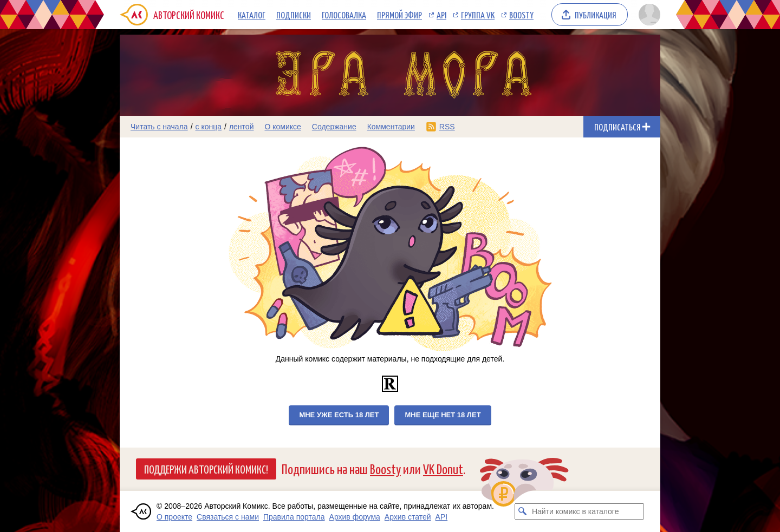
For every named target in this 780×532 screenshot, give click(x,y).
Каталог (252, 15)
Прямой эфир (399, 15)
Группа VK (478, 15)
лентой (242, 127)
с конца (209, 127)
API (441, 15)
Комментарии (391, 127)
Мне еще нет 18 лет (443, 415)
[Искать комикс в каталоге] (523, 511)
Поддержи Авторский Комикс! (206, 469)
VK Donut (443, 468)
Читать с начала (159, 127)
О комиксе (282, 127)
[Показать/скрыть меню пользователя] (648, 15)
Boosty (521, 15)
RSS (447, 127)
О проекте (174, 517)
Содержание (334, 127)
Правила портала (294, 517)
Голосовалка (344, 15)
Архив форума (355, 517)
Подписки (294, 15)
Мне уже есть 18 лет (339, 415)
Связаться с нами (228, 517)
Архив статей (408, 517)
